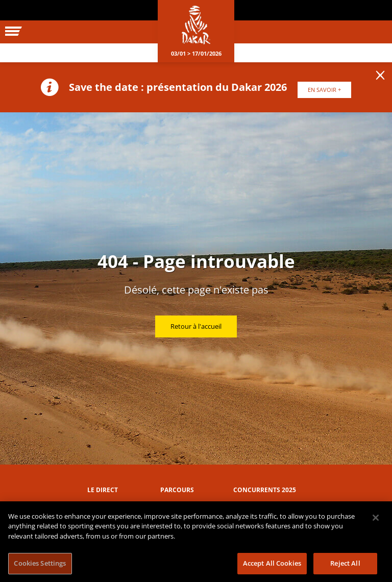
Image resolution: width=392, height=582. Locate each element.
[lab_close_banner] (380, 76)
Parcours (177, 490)
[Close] (376, 518)
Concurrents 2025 (265, 490)
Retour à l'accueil (196, 326)
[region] (196, 542)
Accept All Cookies (272, 563)
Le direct (103, 490)
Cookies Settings (40, 563)
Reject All (345, 563)
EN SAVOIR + (324, 90)
